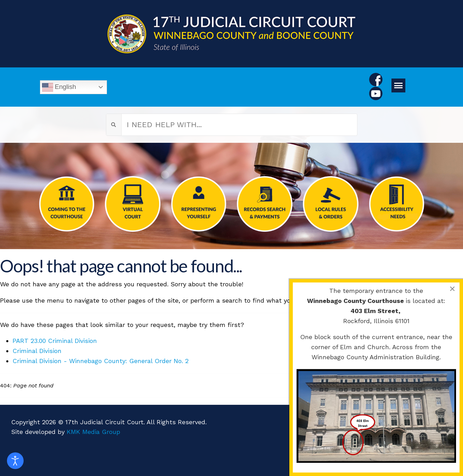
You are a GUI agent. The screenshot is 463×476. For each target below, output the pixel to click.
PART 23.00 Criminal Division (55, 341)
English (59, 87)
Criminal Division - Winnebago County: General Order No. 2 (101, 361)
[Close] (452, 289)
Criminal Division (37, 351)
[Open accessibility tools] (15, 461)
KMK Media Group (93, 432)
